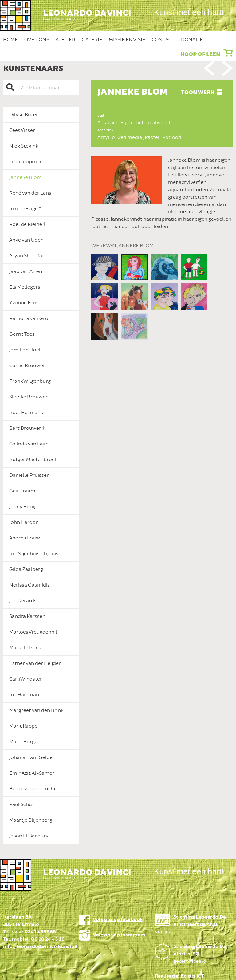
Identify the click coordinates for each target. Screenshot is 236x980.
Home (10, 40)
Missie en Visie (127, 40)
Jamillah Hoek (26, 350)
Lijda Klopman (26, 162)
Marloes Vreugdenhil (33, 632)
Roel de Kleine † (27, 224)
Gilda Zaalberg (26, 569)
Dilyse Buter (24, 115)
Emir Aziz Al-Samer (32, 773)
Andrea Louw (25, 538)
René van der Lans (30, 193)
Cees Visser (22, 130)
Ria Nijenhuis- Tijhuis (34, 554)
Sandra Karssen (27, 616)
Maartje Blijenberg (31, 820)
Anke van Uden (26, 240)
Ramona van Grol (29, 318)
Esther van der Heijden (35, 663)
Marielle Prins (25, 648)
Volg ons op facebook (118, 920)
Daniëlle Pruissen (29, 475)
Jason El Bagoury (29, 836)
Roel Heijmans (26, 413)
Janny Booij (22, 507)
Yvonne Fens (24, 303)
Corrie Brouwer (27, 366)
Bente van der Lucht (33, 789)
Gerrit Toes (22, 334)
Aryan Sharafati (27, 256)
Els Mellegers (25, 287)
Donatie (192, 40)
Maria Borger (24, 742)
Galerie (92, 40)
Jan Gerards (23, 601)
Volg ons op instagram (119, 935)
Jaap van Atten (26, 271)
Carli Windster (26, 679)
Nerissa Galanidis (29, 585)
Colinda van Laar (28, 444)
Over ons (37, 40)
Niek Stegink (24, 146)
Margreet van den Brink (36, 710)
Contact (163, 40)
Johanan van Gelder (32, 757)
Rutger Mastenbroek (33, 460)
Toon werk (198, 93)
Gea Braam (22, 491)
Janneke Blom (26, 177)
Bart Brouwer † (27, 428)
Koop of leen (201, 54)
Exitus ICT (192, 976)
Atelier (65, 40)
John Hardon (24, 522)
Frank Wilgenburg (30, 381)
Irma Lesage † (25, 209)
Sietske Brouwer (28, 397)
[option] (162, 202)
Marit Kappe (23, 726)
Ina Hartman (24, 695)
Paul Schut (22, 804)
